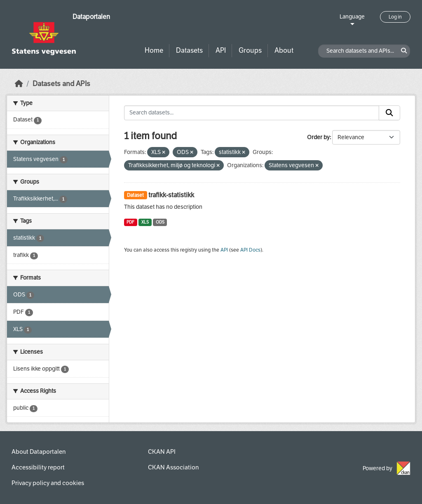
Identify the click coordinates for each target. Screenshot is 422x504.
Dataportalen (91, 17)
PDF (130, 222)
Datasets (189, 50)
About (284, 50)
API (221, 50)
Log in (395, 17)
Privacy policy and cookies (48, 483)
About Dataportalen (39, 452)
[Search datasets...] (252, 113)
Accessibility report (38, 467)
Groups (250, 50)
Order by (318, 137)
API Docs (250, 250)
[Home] (19, 84)
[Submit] (389, 113)
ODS (160, 222)
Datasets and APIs (61, 84)
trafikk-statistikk (171, 195)
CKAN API (162, 452)
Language (352, 17)
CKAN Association (173, 467)
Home (154, 50)
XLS (145, 222)
